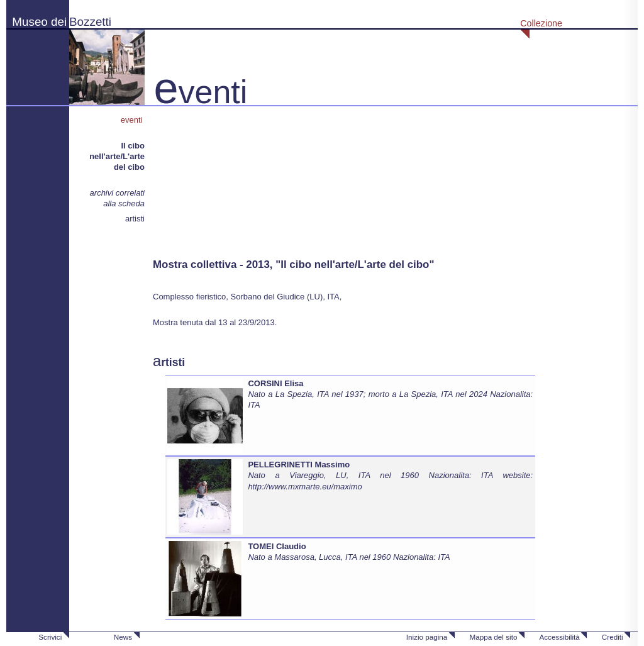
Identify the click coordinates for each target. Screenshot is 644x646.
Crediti (613, 637)
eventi (133, 120)
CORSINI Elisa (275, 383)
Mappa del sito (493, 637)
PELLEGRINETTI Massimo (299, 465)
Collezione (541, 23)
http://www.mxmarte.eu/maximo (305, 487)
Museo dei (39, 22)
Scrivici (50, 637)
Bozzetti (90, 22)
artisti (135, 219)
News (123, 637)
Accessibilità (559, 637)
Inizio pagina (427, 637)
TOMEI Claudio (277, 546)
